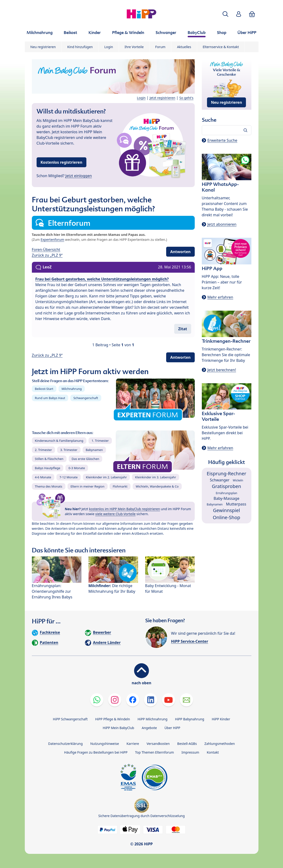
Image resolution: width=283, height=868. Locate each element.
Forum (160, 47)
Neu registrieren (43, 47)
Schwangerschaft (86, 398)
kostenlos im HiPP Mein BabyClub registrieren (125, 509)
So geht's (186, 98)
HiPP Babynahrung (190, 719)
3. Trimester (69, 450)
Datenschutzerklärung (65, 744)
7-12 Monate (69, 477)
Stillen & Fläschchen (49, 459)
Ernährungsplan (226, 493)
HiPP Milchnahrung (153, 719)
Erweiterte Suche (222, 140)
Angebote (149, 728)
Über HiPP (172, 728)
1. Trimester (100, 441)
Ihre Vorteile (134, 47)
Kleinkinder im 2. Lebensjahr (106, 477)
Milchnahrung (72, 389)
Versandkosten (158, 744)
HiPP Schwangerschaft (70, 719)
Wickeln (238, 480)
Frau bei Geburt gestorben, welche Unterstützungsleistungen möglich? (102, 279)
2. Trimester (44, 450)
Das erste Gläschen (86, 459)
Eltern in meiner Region (88, 486)
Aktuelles (184, 47)
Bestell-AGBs (187, 744)
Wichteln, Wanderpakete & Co (157, 486)
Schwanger (220, 480)
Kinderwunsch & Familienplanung (59, 441)
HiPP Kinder (221, 719)
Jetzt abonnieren (222, 224)
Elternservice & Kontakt (221, 47)
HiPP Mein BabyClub (118, 728)
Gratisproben (227, 486)
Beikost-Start (44, 389)
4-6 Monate (43, 477)
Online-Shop (226, 517)
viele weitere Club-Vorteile (116, 514)
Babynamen (94, 450)
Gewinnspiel (226, 510)
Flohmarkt (120, 486)
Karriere (133, 744)
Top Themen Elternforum (154, 752)
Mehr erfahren (220, 297)
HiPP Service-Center (190, 641)
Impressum (190, 752)
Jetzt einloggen (79, 176)
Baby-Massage (226, 498)
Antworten (180, 252)
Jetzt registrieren (163, 98)
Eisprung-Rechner (226, 474)
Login (109, 47)
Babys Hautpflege (48, 468)
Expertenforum (52, 240)
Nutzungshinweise (105, 744)
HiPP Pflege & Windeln (112, 719)
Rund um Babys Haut (50, 398)
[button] (225, 14)
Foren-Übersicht (46, 250)
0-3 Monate (77, 468)
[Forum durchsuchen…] (227, 130)
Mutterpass (236, 504)
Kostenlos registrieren (61, 162)
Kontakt (213, 752)
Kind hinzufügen (80, 47)
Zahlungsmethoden (220, 744)
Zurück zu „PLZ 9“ (47, 255)
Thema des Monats (49, 486)
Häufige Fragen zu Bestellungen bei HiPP (96, 752)
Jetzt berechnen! (222, 370)
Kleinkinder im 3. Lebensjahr (156, 477)
